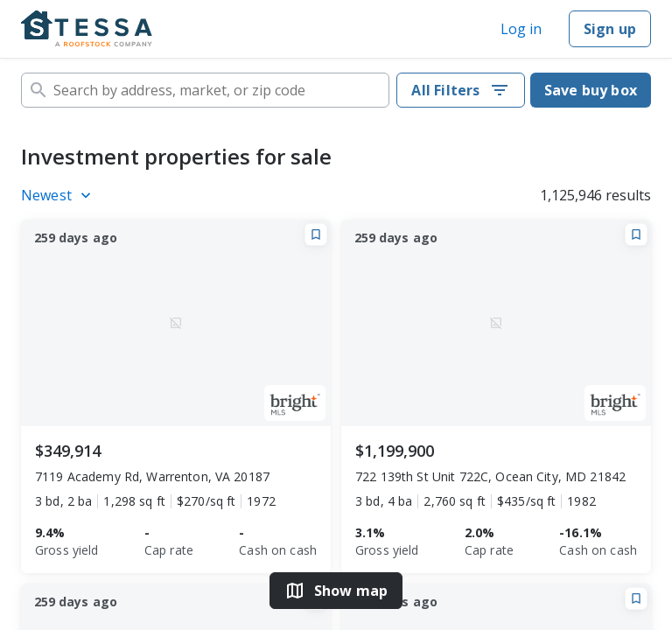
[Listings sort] (59, 195)
